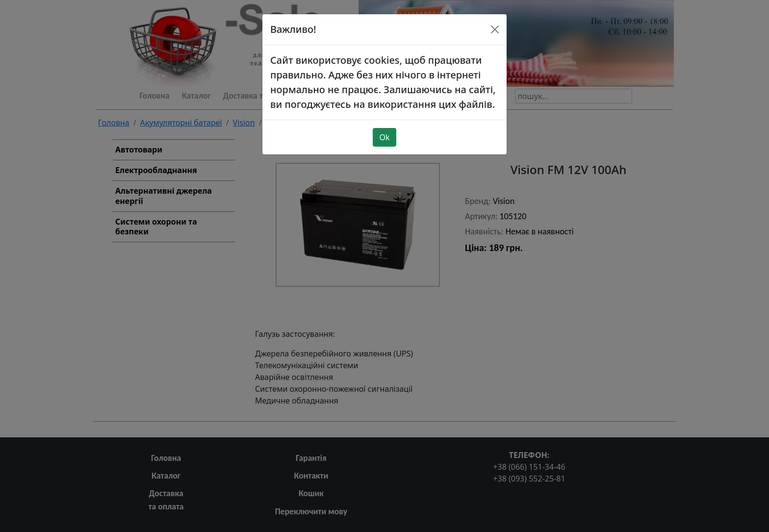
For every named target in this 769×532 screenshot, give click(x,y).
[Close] (495, 15)
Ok (384, 123)
